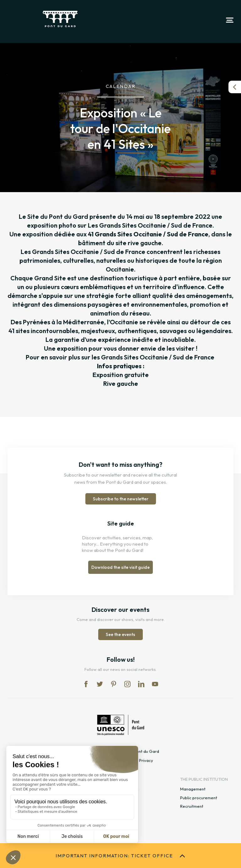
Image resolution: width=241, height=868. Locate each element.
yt (155, 684)
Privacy (146, 760)
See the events (120, 634)
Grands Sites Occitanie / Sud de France (158, 357)
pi (114, 684)
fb (86, 684)
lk (141, 684)
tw (100, 684)
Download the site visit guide (120, 567)
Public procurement (199, 798)
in (127, 684)
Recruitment (192, 806)
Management (193, 789)
